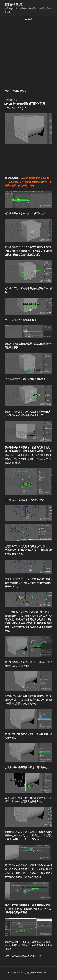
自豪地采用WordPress (35, 973)
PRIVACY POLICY (13, 973)
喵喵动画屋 (14, 4)
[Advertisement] (28, 54)
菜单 (28, 20)
